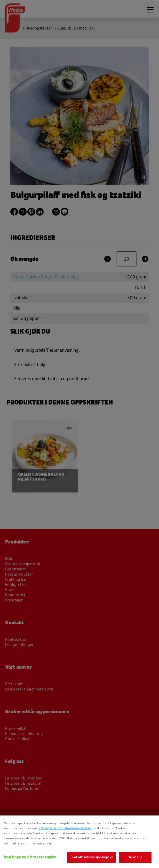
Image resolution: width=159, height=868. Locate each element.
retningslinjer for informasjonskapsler (66, 828)
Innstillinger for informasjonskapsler (30, 857)
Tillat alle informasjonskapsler (92, 857)
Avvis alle (135, 857)
